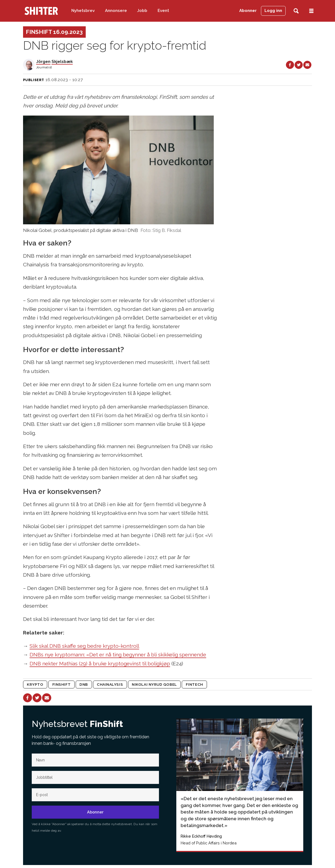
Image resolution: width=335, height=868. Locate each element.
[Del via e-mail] (307, 65)
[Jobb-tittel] (95, 777)
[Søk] (296, 11)
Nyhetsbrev (83, 11)
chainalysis (110, 684)
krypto (35, 684)
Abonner (248, 11)
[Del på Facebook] (290, 65)
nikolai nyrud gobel (154, 684)
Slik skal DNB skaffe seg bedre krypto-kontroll (84, 646)
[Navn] (95, 760)
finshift (61, 684)
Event (163, 11)
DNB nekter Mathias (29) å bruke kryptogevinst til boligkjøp (100, 663)
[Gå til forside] (41, 11)
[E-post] (95, 795)
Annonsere (116, 11)
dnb (84, 684)
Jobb (142, 11)
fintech (194, 684)
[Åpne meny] (311, 11)
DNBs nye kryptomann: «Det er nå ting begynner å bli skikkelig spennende (118, 655)
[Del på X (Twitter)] (299, 65)
